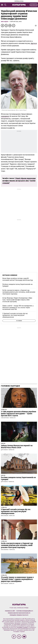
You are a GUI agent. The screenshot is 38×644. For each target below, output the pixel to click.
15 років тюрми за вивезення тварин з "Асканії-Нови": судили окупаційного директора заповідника (17, 579)
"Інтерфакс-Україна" (22, 627)
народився (5, 116)
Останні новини (10, 275)
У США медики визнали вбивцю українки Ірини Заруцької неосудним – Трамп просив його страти (19, 414)
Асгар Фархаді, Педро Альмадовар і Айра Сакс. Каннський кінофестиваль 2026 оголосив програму (17, 300)
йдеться (34, 43)
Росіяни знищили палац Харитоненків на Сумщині (17, 285)
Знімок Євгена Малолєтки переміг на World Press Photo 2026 (17, 447)
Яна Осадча (5, 22)
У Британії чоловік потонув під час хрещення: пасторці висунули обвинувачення (15, 315)
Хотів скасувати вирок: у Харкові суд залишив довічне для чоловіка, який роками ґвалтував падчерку (19, 292)
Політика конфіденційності (25, 611)
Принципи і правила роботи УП (19, 615)
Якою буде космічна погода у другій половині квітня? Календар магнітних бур (18, 279)
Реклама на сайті (10, 611)
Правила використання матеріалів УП (19, 613)
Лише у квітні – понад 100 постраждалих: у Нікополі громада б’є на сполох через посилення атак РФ (18, 308)
